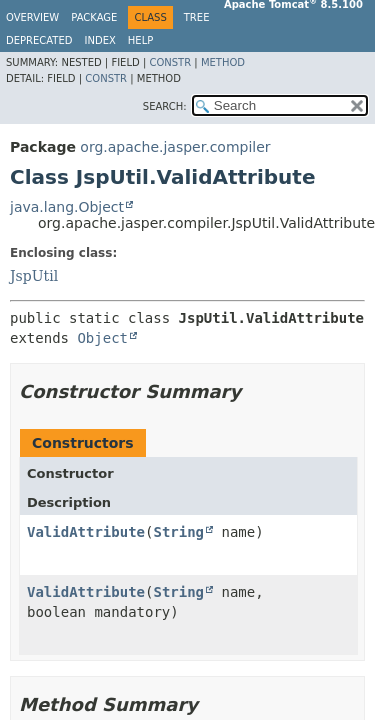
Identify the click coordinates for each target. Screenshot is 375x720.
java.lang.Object (67, 207)
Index (100, 40)
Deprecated (39, 40)
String (178, 532)
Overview (32, 17)
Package (94, 17)
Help (140, 40)
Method (223, 62)
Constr (170, 62)
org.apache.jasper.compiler (175, 147)
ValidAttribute (86, 532)
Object (102, 338)
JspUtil (34, 276)
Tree (197, 17)
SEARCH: (165, 106)
